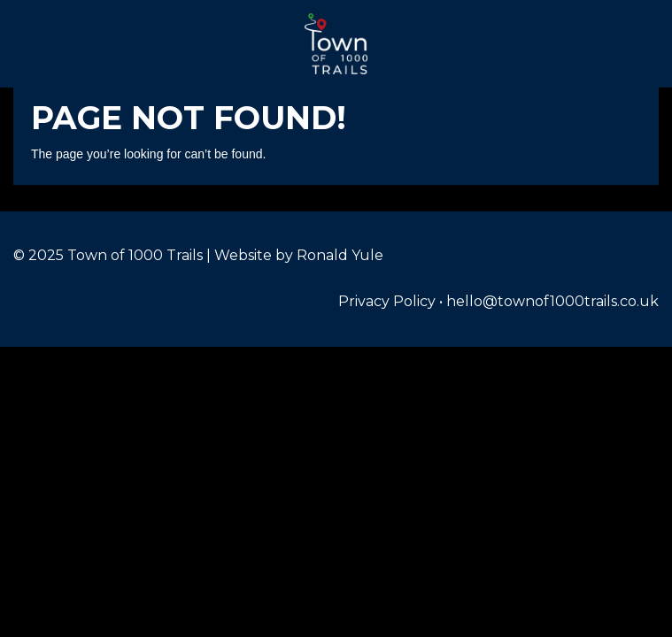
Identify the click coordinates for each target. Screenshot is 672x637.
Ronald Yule (340, 255)
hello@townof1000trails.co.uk (552, 301)
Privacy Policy (387, 301)
